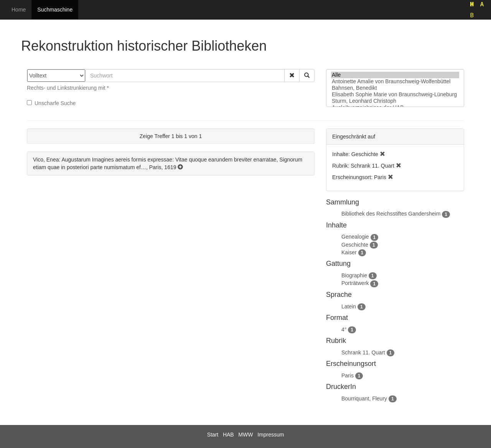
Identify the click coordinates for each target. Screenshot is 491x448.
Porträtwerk (355, 283)
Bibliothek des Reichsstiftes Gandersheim (391, 214)
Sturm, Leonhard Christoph (395, 101)
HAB (228, 435)
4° (344, 329)
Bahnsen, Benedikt (395, 88)
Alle (395, 75)
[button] (292, 76)
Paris (348, 376)
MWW (245, 435)
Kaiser (349, 252)
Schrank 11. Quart (363, 352)
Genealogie (355, 237)
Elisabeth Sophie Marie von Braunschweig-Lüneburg (395, 95)
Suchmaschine (55, 10)
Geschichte (355, 245)
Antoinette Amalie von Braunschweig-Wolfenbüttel (395, 82)
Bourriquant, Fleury (364, 399)
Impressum (271, 435)
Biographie (354, 275)
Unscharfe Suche (51, 103)
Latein (349, 306)
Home (19, 10)
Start (213, 435)
